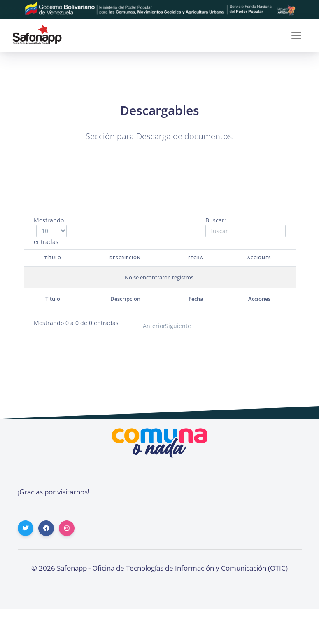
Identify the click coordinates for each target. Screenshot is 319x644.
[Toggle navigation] (296, 35)
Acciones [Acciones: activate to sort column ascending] (259, 258)
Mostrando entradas (49, 231)
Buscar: (246, 227)
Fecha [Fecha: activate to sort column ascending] (197, 258)
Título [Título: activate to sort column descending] (52, 258)
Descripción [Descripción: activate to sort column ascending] (125, 258)
